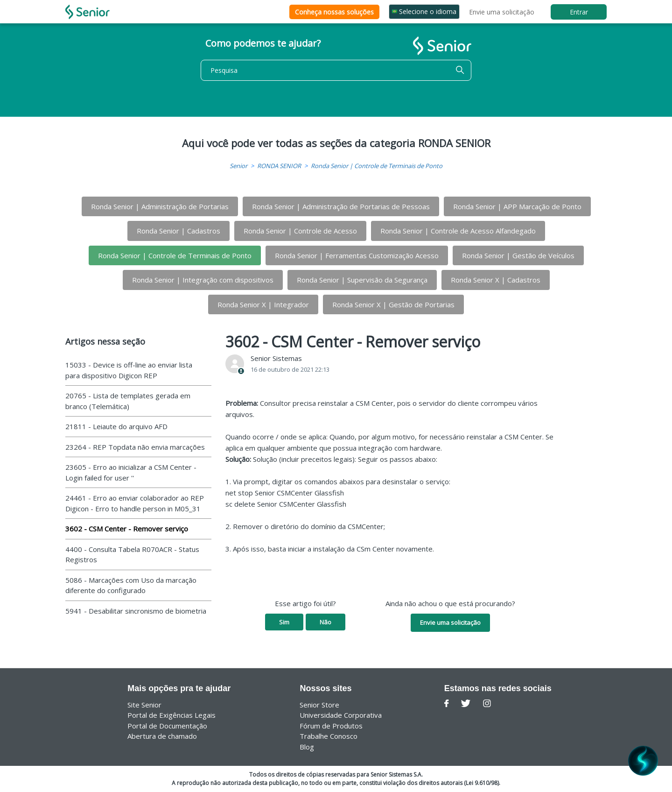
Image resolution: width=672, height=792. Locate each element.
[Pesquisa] (336, 70)
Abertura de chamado (162, 736)
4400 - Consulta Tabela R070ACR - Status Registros (132, 555)
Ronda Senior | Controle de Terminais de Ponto (377, 166)
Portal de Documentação (167, 726)
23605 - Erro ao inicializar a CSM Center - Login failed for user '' (131, 472)
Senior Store (319, 705)
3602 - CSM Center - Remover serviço (127, 529)
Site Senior (144, 705)
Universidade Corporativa (341, 715)
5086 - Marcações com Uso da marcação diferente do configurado (131, 585)
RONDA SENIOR (279, 166)
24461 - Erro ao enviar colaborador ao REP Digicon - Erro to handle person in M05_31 (135, 503)
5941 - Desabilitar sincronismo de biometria (136, 611)
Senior (238, 166)
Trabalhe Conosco (329, 736)
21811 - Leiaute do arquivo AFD (116, 426)
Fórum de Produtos (331, 726)
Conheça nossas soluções (334, 12)
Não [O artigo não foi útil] (325, 622)
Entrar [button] (579, 12)
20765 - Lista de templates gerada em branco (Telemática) (128, 401)
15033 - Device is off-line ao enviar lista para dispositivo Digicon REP (129, 370)
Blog (307, 747)
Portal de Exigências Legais (171, 715)
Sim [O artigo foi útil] (284, 622)
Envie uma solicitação (502, 12)
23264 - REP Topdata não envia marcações (135, 447)
